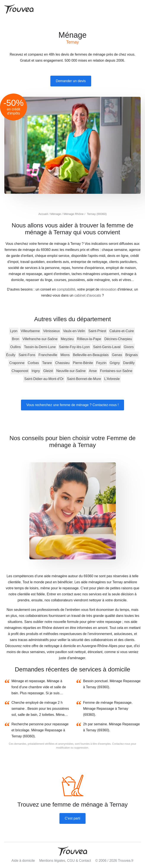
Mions (65, 355)
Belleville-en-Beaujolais (91, 355)
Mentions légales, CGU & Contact (65, 861)
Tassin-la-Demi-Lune (40, 347)
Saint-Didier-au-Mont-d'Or (44, 379)
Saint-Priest (97, 331)
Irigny (36, 371)
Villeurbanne (30, 331)
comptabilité (66, 289)
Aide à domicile (23, 861)
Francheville (48, 355)
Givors (129, 347)
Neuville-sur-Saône (71, 371)
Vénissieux (51, 331)
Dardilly (129, 363)
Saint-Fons (27, 355)
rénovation (108, 289)
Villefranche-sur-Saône (40, 339)
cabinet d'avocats (88, 295)
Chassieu (62, 363)
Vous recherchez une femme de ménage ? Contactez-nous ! (72, 405)
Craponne (17, 363)
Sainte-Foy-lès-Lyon (74, 347)
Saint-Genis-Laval (107, 347)
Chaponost (20, 371)
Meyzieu (67, 339)
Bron (16, 339)
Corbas (33, 363)
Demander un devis (71, 81)
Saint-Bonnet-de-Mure (84, 379)
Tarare (47, 363)
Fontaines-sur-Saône (116, 371)
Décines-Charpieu (118, 339)
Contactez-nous (121, 744)
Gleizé (48, 371)
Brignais (132, 355)
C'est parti (73, 818)
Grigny (115, 363)
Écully (11, 355)
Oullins (15, 347)
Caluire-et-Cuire (122, 331)
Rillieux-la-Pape (89, 339)
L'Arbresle (112, 379)
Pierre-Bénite (83, 363)
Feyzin (101, 363)
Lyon (14, 331)
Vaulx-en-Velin (74, 331)
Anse (93, 371)
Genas (117, 355)
